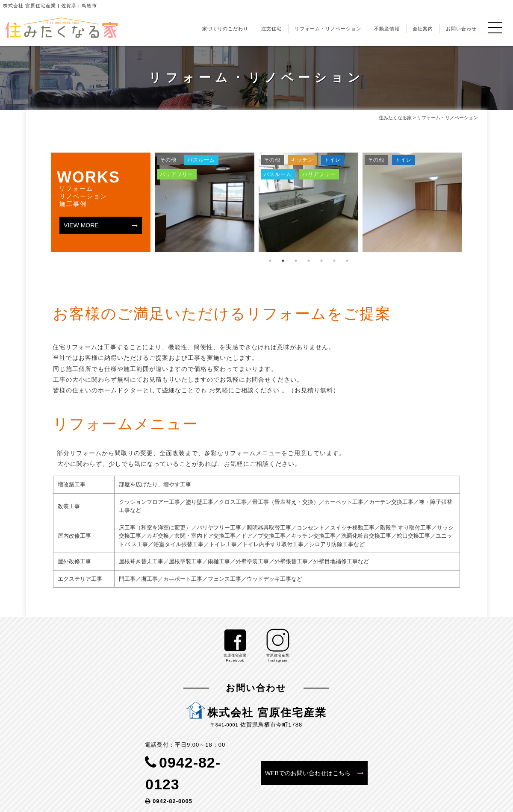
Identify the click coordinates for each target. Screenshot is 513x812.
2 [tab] (283, 261)
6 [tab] (334, 261)
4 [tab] (309, 261)
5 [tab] (321, 261)
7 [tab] (347, 261)
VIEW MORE (81, 225)
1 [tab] (270, 261)
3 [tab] (296, 261)
